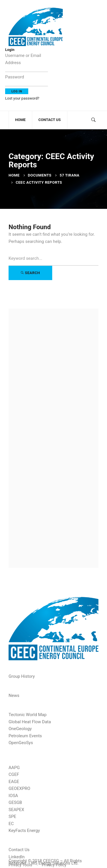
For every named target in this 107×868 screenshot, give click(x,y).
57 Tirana (69, 175)
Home (14, 175)
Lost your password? (22, 98)
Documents (40, 175)
